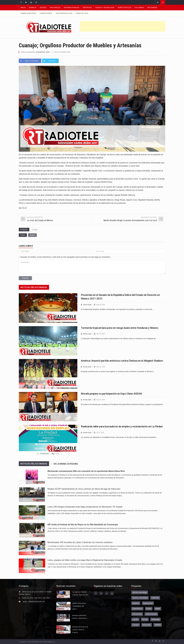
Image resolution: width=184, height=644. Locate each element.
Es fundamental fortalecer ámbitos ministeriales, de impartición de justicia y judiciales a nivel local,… (117, 309)
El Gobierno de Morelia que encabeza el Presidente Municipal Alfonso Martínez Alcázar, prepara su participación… (123, 404)
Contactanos (46, 13)
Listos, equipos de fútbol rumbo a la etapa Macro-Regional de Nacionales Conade (85, 560)
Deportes (87, 8)
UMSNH (158, 625)
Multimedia (152, 8)
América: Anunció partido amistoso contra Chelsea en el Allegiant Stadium (122, 361)
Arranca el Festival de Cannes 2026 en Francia (80, 630)
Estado (43, 8)
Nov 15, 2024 (101, 334)
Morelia (33, 8)
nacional (136, 625)
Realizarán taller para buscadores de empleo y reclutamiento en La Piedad (122, 426)
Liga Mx (135, 619)
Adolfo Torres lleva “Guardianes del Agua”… (79, 606)
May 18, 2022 (102, 304)
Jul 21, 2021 (101, 432)
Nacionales (55, 8)
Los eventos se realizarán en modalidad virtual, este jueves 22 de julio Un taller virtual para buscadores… (119, 437)
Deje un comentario (63, 52)
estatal (158, 608)
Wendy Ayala (87, 304)
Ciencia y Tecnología (105, 8)
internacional (137, 614)
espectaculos (148, 603)
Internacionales (72, 8)
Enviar (25, 278)
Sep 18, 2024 (101, 400)
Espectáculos (125, 8)
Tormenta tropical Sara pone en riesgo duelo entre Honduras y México (120, 328)
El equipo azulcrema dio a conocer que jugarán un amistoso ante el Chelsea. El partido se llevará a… (118, 371)
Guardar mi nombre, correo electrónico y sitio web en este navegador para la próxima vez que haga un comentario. (66, 257)
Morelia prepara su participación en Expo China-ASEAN (111, 394)
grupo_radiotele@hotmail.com (34, 601)
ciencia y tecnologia (140, 592)
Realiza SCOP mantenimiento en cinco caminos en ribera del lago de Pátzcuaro (84, 489)
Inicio (23, 8)
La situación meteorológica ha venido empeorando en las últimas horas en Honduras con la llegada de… (119, 338)
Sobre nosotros (28, 13)
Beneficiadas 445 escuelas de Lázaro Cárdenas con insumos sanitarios (80, 542)
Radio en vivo (82, 13)
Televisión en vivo (64, 13)
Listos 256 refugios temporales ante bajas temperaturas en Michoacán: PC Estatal (85, 507)
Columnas (139, 8)
